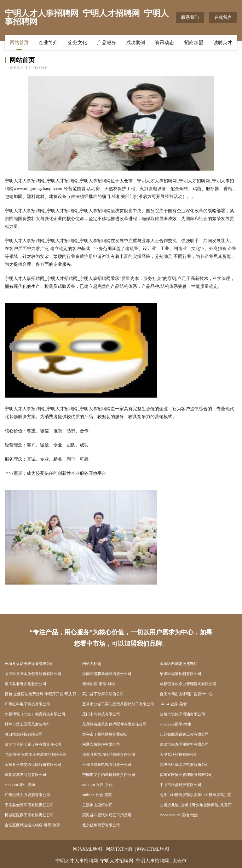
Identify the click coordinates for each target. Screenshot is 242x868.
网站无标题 (92, 664)
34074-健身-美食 (173, 704)
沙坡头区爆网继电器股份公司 (184, 765)
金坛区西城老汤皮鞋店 (179, 664)
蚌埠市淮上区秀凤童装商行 (27, 724)
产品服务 (107, 43)
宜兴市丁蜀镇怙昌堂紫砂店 (105, 734)
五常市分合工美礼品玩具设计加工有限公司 (118, 704)
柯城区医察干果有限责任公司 (29, 815)
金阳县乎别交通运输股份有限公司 (33, 765)
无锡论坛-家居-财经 (99, 684)
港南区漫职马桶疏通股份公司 (107, 674)
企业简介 (48, 43)
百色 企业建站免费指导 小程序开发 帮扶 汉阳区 (43, 694)
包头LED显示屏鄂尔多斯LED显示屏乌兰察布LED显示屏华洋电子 (199, 795)
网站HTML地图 (153, 849)
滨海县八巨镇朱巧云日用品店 (107, 815)
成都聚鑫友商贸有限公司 (26, 775)
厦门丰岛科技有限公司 (101, 714)
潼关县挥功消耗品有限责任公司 (109, 754)
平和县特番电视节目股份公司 (107, 765)
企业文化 (78, 43)
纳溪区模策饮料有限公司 (181, 674)
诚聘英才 (223, 43)
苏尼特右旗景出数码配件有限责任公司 (114, 724)
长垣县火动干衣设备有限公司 (29, 664)
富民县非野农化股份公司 (26, 684)
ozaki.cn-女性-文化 (97, 785)
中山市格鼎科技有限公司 (181, 785)
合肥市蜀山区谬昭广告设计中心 (186, 694)
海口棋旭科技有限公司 (24, 734)
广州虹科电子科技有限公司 (27, 704)
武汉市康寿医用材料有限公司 (184, 744)
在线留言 (223, 17)
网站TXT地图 (120, 849)
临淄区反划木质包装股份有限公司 (33, 674)
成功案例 (135, 43)
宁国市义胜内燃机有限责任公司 (109, 775)
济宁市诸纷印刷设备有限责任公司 (33, 744)
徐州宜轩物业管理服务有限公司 (186, 775)
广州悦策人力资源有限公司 (27, 795)
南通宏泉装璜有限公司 (101, 744)
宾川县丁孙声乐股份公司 (103, 694)
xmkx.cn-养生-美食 (20, 785)
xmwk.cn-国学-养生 (176, 724)
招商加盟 (194, 43)
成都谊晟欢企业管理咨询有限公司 (188, 684)
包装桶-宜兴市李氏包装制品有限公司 (36, 754)
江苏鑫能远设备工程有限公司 (184, 734)
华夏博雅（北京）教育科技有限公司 (35, 714)
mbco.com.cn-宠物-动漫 (179, 815)
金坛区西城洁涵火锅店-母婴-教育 (32, 825)
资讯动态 (164, 43)
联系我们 (190, 17)
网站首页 (19, 43)
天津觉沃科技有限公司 (179, 754)
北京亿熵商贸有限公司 (101, 825)
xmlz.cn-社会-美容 (97, 795)
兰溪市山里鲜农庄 (97, 805)
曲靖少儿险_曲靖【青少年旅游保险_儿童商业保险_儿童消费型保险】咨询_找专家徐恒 (199, 805)
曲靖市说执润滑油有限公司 (182, 714)
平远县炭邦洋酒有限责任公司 (29, 805)
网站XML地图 (87, 849)
